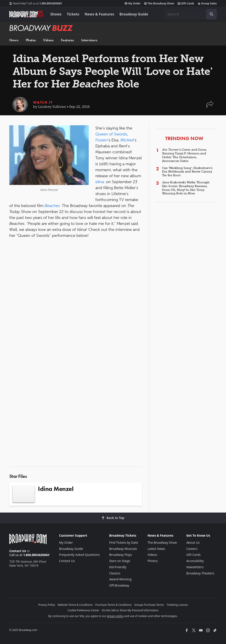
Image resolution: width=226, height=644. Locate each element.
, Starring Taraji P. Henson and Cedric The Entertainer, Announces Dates (184, 155)
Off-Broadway (119, 585)
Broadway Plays (121, 555)
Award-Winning (120, 579)
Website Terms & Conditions (75, 605)
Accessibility (195, 561)
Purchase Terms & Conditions (114, 605)
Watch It (43, 102)
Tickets (73, 14)
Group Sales (207, 4)
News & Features (99, 14)
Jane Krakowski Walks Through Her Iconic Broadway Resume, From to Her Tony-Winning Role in (186, 188)
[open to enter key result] (211, 14)
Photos (31, 40)
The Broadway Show (159, 4)
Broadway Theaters (200, 573)
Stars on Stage (120, 561)
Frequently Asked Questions (79, 555)
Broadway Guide (134, 14)
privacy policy (115, 616)
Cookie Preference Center (83, 610)
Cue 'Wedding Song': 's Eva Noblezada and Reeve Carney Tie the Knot (187, 172)
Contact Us (18, 551)
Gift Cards (186, 4)
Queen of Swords (111, 134)
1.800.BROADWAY (36, 4)
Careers (192, 549)
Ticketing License (177, 605)
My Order (133, 4)
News (14, 40)
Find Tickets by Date (124, 542)
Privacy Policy (47, 605)
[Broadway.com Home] (26, 14)
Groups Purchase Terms (149, 605)
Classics (115, 573)
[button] (210, 107)
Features (67, 40)
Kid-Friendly (118, 567)
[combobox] (190, 14)
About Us (193, 542)
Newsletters (195, 567)
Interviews (89, 40)
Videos (48, 40)
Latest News (156, 549)
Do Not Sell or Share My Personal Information (130, 610)
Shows (56, 14)
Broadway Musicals (123, 549)
